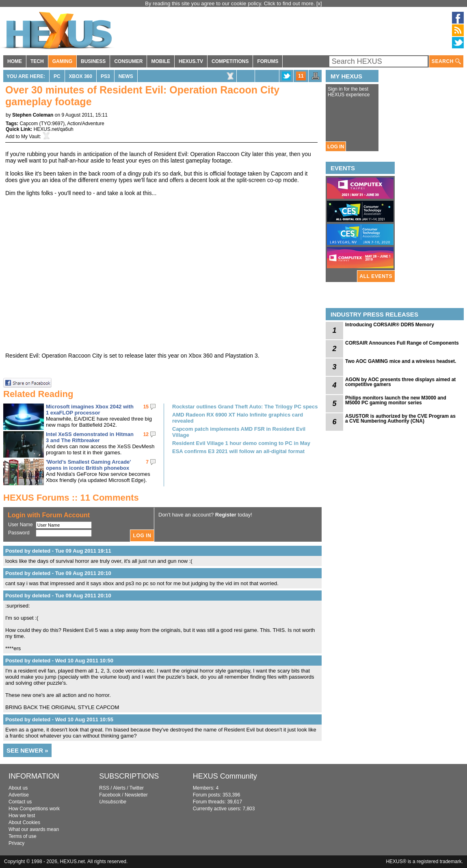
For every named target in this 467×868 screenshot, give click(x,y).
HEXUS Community (225, 776)
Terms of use (23, 836)
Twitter (137, 788)
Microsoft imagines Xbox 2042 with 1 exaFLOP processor (90, 410)
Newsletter (136, 795)
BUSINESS (93, 61)
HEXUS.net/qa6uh (54, 129)
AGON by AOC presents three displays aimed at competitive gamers (400, 382)
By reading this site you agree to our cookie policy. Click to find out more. (231, 3)
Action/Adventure (85, 124)
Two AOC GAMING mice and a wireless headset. (401, 361)
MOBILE (161, 61)
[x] (319, 3)
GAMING (62, 61)
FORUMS (268, 61)
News (126, 76)
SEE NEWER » (27, 750)
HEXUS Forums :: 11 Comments (71, 498)
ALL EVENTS (376, 276)
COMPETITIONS (230, 61)
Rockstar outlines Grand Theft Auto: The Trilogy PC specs (245, 407)
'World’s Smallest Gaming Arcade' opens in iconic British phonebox (88, 465)
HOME (15, 61)
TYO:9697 (52, 124)
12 (146, 434)
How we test (22, 816)
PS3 (105, 76)
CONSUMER (128, 61)
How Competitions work (34, 809)
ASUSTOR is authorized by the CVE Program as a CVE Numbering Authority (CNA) (400, 419)
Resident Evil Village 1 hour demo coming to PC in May (241, 443)
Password (19, 533)
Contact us (20, 802)
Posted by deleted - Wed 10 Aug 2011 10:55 (59, 719)
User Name (21, 525)
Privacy (16, 843)
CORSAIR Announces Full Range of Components (402, 343)
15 (146, 407)
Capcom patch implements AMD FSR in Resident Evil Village (239, 432)
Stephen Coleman (33, 115)
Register (226, 515)
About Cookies (24, 822)
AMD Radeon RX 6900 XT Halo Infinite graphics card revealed (238, 418)
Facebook (110, 795)
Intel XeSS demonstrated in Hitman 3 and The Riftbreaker (90, 437)
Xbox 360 (81, 76)
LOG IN (336, 147)
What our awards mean (34, 829)
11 (301, 76)
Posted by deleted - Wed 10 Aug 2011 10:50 (59, 661)
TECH (37, 61)
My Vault (30, 137)
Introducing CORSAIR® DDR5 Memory (390, 325)
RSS (104, 788)
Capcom (29, 124)
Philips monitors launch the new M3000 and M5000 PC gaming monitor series (396, 400)
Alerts (119, 788)
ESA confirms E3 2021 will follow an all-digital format (238, 451)
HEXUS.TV (191, 61)
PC (57, 76)
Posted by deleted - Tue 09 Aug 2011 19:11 (58, 551)
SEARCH (446, 62)
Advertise (19, 795)
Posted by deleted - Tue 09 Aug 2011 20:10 (58, 573)
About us (18, 788)
